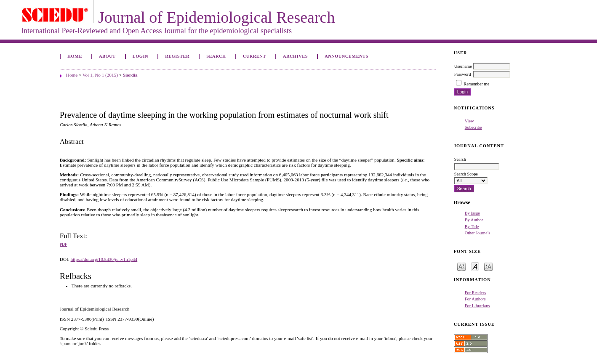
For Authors (475, 299)
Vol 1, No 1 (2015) (100, 75)
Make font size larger (488, 266)
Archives (295, 56)
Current (255, 56)
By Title (472, 227)
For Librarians (477, 306)
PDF (63, 244)
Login (140, 56)
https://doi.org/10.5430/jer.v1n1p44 (104, 259)
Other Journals (478, 233)
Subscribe (473, 127)
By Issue (472, 213)
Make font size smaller (461, 266)
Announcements (346, 56)
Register (177, 56)
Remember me (476, 84)
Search (216, 56)
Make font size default (475, 266)
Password (463, 74)
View (469, 121)
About (107, 56)
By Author (474, 220)
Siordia (130, 75)
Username (463, 66)
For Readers (476, 293)
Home (75, 56)
